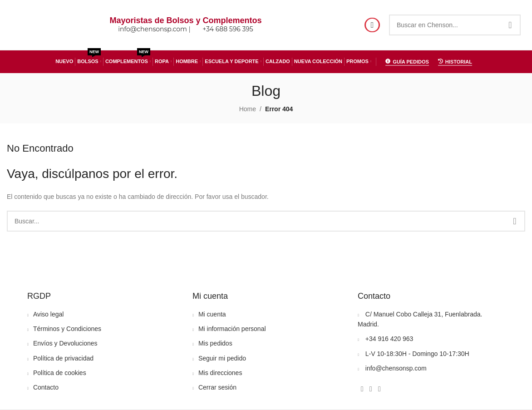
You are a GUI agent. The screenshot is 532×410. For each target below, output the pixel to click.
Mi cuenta (212, 314)
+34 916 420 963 (389, 339)
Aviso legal (48, 314)
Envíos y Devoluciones (65, 343)
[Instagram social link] (371, 389)
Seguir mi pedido (222, 358)
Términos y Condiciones (67, 329)
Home (248, 109)
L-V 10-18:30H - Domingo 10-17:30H (417, 354)
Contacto (46, 387)
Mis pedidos (215, 343)
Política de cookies (60, 373)
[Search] (455, 25)
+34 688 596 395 (228, 30)
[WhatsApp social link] (379, 389)
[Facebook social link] (362, 389)
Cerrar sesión (217, 387)
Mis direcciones (220, 373)
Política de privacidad (63, 358)
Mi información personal (232, 329)
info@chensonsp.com (153, 30)
